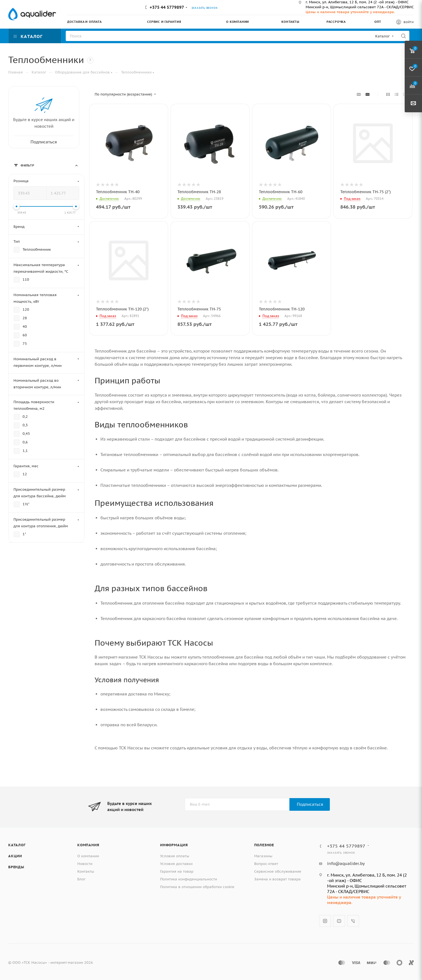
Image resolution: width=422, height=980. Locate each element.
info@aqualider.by (346, 863)
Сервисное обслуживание (278, 871)
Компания (88, 845)
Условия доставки (176, 864)
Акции (15, 856)
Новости (85, 864)
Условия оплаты (175, 856)
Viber (353, 921)
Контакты (86, 871)
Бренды (16, 867)
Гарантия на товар (177, 871)
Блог (81, 879)
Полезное (264, 845)
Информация (174, 845)
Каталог (17, 845)
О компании (88, 856)
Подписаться (310, 804)
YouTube (339, 921)
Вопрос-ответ (266, 864)
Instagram (325, 921)
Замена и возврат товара (277, 879)
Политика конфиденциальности (189, 879)
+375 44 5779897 (167, 7)
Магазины (263, 856)
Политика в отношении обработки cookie (197, 887)
